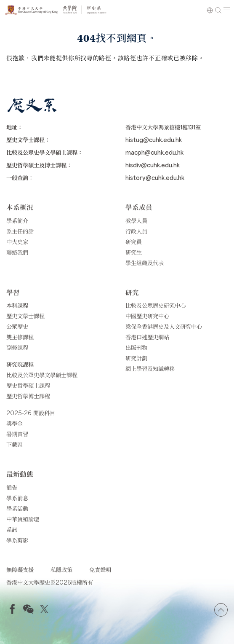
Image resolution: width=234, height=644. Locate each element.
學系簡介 (17, 220)
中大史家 (17, 241)
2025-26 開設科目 (31, 413)
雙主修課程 (20, 337)
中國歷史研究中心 (147, 316)
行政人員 (136, 231)
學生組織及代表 (145, 263)
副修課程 (17, 347)
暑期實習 (17, 434)
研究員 (134, 241)
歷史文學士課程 (25, 316)
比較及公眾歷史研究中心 (156, 305)
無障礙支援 (20, 569)
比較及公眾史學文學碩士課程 (42, 375)
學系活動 (17, 508)
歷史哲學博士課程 (28, 396)
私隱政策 (61, 569)
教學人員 (136, 220)
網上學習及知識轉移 (150, 368)
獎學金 (15, 423)
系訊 (12, 529)
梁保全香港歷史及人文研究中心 (164, 326)
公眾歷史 (17, 326)
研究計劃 (136, 358)
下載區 (15, 444)
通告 (12, 487)
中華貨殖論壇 (23, 519)
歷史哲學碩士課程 (28, 385)
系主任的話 (20, 231)
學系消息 (17, 498)
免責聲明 (100, 569)
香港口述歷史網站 (147, 337)
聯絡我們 (17, 252)
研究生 (134, 252)
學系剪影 (17, 540)
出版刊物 (136, 347)
